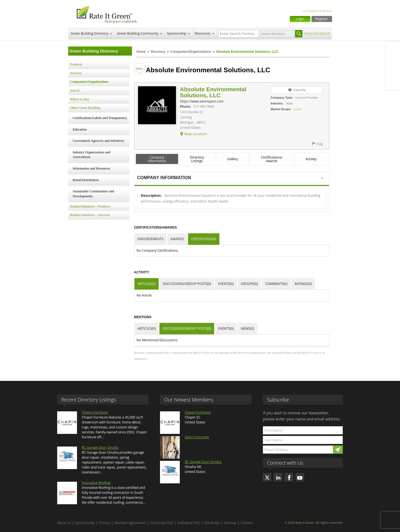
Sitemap (230, 523)
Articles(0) (147, 284)
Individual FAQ (189, 523)
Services (76, 73)
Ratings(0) (303, 284)
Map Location (195, 134)
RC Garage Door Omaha (100, 448)
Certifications (204, 239)
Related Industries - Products (90, 206)
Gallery (232, 159)
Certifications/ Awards (272, 159)
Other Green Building (85, 108)
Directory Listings (197, 159)
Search (75, 90)
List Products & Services (317, 11)
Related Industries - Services (90, 215)
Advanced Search (317, 33)
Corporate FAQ (162, 523)
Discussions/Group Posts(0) (187, 284)
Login (300, 19)
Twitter (393, 60)
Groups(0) (249, 284)
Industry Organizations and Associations (92, 155)
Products (76, 64)
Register (322, 19)
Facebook (393, 49)
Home (141, 52)
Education (80, 129)
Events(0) (226, 284)
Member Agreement (130, 523)
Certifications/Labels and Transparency (100, 118)
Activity (311, 159)
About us (64, 523)
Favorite (300, 90)
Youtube (393, 83)
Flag (319, 144)
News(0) (247, 329)
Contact (247, 523)
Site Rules (212, 523)
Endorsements (150, 239)
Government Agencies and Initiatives (99, 141)
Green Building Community (138, 33)
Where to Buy (80, 99)
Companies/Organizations (191, 52)
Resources (203, 33)
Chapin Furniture (95, 412)
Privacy (105, 523)
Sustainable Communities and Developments (93, 194)
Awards (177, 239)
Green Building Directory (90, 33)
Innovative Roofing (96, 483)
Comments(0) (276, 284)
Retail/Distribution (86, 180)
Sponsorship (176, 33)
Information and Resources (92, 168)
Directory (158, 52)
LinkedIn (393, 72)
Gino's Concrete (197, 437)
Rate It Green (305, 523)
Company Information (157, 159)
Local (297, 109)
